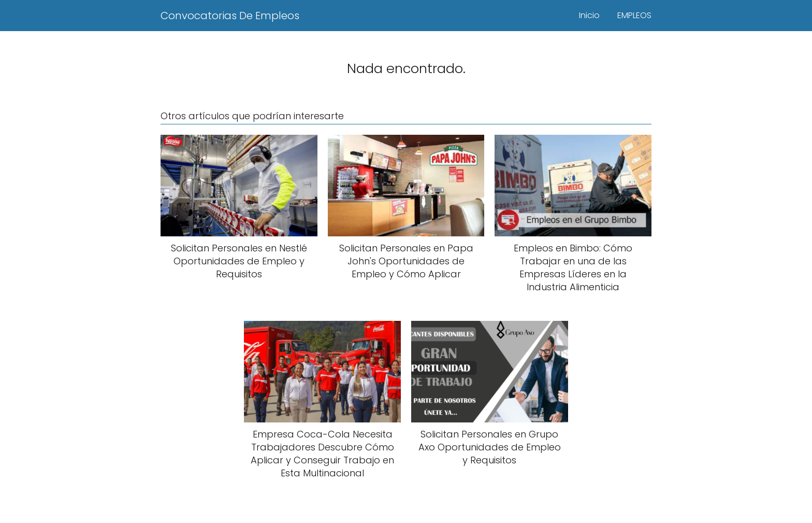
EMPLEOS (634, 15)
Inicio (589, 15)
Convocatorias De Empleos (230, 16)
